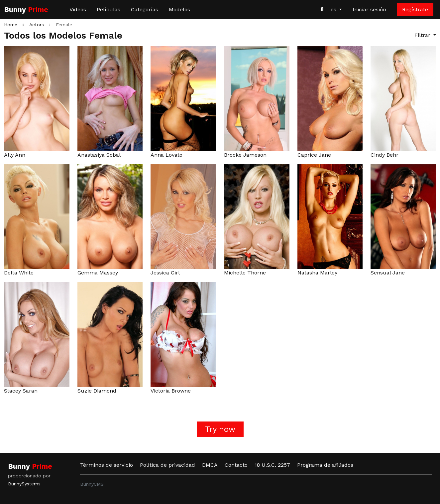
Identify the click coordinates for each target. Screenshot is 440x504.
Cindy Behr (385, 155)
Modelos (179, 9)
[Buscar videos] (322, 10)
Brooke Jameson (245, 155)
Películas (109, 9)
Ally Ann (15, 155)
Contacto (236, 465)
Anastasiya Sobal (99, 155)
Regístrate (415, 9)
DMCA (210, 465)
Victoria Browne (171, 391)
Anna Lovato (166, 155)
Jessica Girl (165, 273)
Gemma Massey (98, 273)
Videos (78, 9)
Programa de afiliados (325, 465)
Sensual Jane (388, 273)
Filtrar (423, 35)
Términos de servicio (107, 465)
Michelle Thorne (245, 273)
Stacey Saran (21, 391)
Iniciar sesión (369, 9)
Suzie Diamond (97, 391)
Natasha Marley (317, 273)
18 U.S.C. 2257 (272, 465)
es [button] (334, 9)
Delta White (19, 273)
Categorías (145, 9)
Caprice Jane (314, 155)
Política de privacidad (167, 465)
